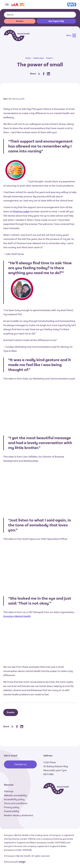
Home (28, 58)
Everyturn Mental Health (17, 616)
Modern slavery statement (19, 815)
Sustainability (12, 811)
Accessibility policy (14, 799)
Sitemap (9, 791)
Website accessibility (15, 795)
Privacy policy (12, 807)
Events (49, 58)
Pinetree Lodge (21, 212)
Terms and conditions (16, 803)
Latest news (39, 58)
